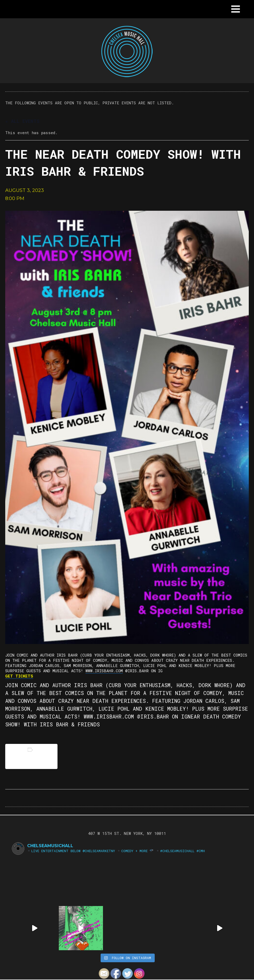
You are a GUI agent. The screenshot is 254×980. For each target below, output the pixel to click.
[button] (236, 9)
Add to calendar (31, 756)
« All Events (22, 121)
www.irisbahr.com (104, 671)
